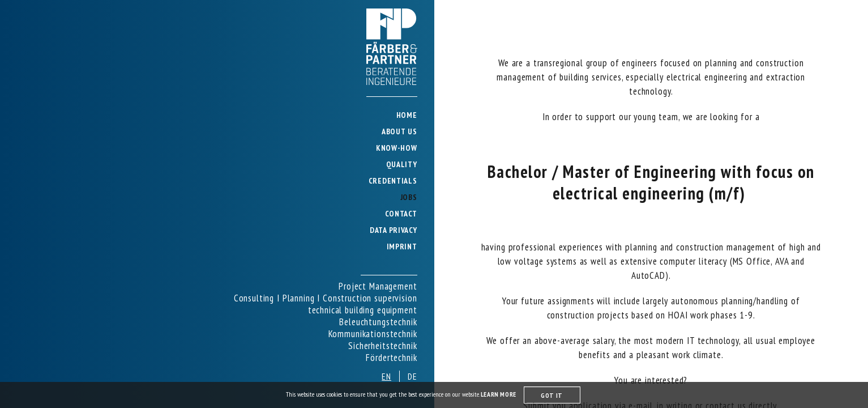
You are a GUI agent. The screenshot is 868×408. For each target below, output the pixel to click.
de (412, 376)
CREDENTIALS (393, 181)
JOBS (409, 197)
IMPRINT (402, 246)
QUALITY (402, 164)
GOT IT (552, 395)
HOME (407, 115)
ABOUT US (399, 131)
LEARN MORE (499, 394)
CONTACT (401, 214)
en (386, 376)
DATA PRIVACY (393, 230)
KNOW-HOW (397, 148)
